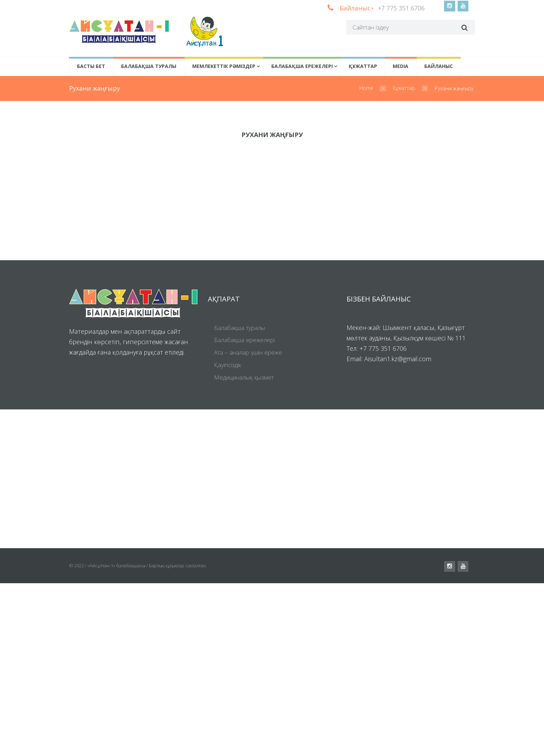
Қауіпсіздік (229, 538)
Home (366, 89)
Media (401, 67)
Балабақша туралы (149, 67)
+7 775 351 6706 (400, 8)
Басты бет (91, 67)
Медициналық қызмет (247, 550)
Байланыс (439, 67)
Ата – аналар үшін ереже (251, 526)
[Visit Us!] (272, 652)
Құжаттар (363, 67)
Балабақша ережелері (302, 67)
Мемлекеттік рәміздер (224, 67)
